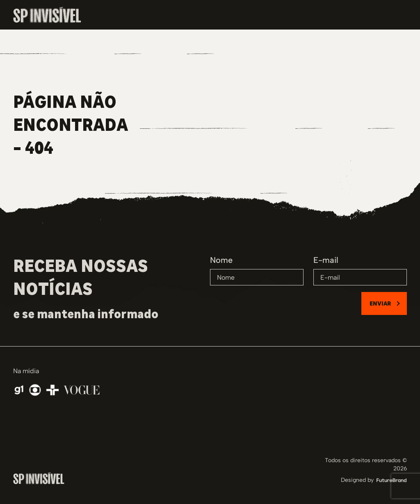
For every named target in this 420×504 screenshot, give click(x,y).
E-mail (326, 260)
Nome (221, 260)
